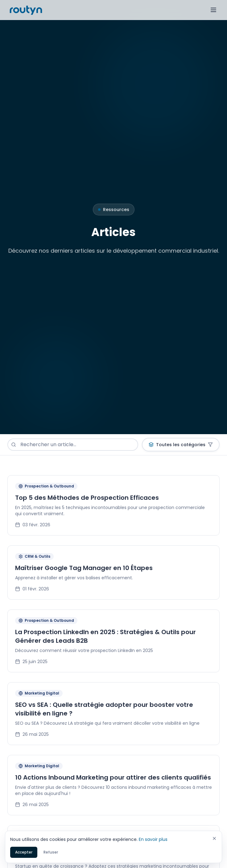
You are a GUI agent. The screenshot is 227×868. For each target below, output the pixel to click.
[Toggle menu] (213, 10)
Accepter (24, 852)
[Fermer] (214, 839)
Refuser (51, 852)
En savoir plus (153, 840)
